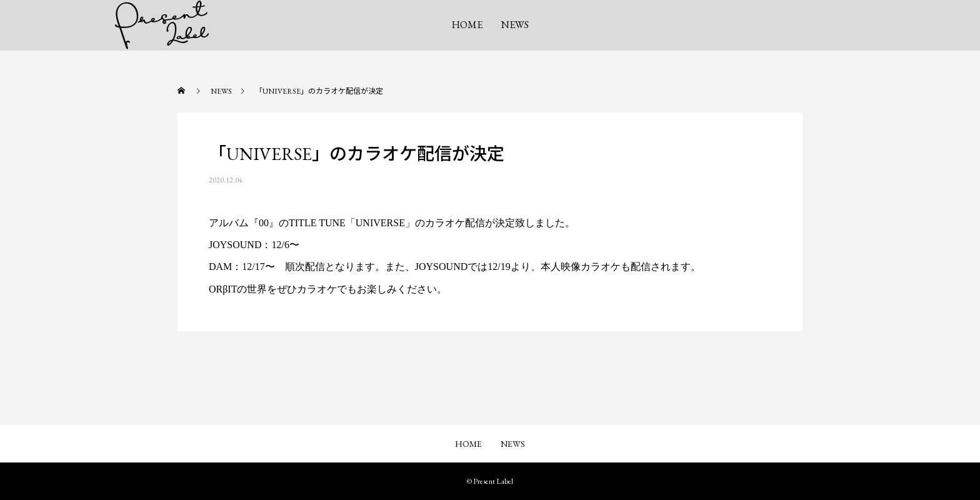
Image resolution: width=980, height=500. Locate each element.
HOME (467, 25)
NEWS (515, 25)
